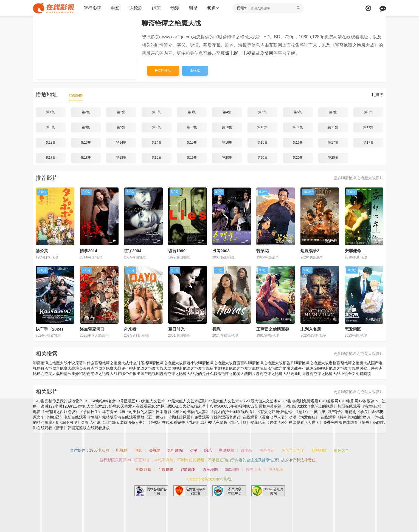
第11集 (298, 127)
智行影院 (92, 8)
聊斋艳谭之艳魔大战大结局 (152, 368)
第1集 (51, 112)
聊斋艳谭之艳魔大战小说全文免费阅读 (338, 374)
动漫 (175, 8)
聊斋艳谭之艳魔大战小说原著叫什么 (64, 363)
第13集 (86, 143)
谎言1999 (177, 251)
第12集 (51, 143)
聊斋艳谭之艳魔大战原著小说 (173, 363)
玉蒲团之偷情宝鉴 (273, 329)
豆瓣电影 (229, 53)
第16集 (227, 143)
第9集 (86, 127)
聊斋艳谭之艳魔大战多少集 (198, 368)
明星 (193, 8)
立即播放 (163, 70)
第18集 (86, 158)
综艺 (156, 8)
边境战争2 (310, 251)
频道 (213, 8)
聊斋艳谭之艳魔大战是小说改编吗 (292, 368)
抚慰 (216, 329)
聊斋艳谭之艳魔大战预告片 (271, 363)
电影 (115, 8)
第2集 (86, 112)
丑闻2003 (221, 251)
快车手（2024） (50, 329)
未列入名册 (311, 329)
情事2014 (88, 251)
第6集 (298, 112)
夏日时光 (176, 329)
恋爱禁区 (353, 329)
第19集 (157, 158)
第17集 (333, 143)
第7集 (333, 112)
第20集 (227, 158)
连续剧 (136, 8)
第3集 (157, 112)
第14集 (121, 143)
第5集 (262, 112)
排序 (378, 95)
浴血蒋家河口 (92, 329)
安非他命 (353, 251)
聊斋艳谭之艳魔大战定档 (315, 363)
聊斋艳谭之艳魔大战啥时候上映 (348, 368)
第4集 (227, 112)
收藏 (195, 70)
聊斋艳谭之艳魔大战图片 (235, 374)
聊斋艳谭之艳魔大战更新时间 (281, 374)
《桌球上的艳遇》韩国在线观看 (334, 406)
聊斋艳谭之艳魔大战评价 (108, 368)
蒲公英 (42, 251)
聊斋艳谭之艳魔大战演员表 (64, 368)
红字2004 (133, 251)
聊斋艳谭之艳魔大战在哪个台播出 (112, 374)
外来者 (130, 329)
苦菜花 (262, 251)
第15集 (192, 143)
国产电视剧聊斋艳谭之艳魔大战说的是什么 (177, 374)
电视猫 (249, 53)
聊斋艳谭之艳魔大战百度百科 (223, 363)
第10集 (192, 127)
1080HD (76, 96)
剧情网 (267, 53)
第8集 (368, 112)
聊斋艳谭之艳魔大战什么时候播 (121, 363)
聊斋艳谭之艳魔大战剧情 (242, 368)
